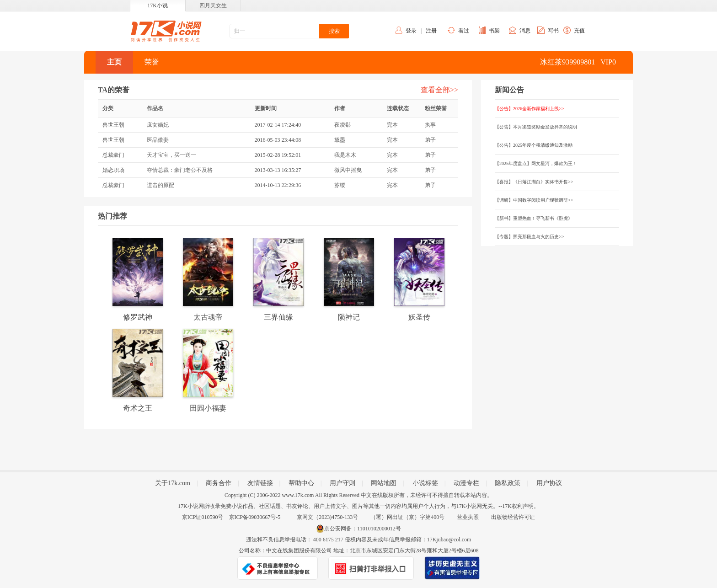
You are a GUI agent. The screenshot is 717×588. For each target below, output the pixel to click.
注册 (431, 31)
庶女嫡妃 (158, 125)
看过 (464, 31)
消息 (525, 31)
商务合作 (219, 483)
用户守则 (342, 483)
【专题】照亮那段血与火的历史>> (529, 237)
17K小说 (158, 5)
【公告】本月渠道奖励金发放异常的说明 (536, 127)
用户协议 (549, 483)
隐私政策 (508, 483)
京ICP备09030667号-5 (255, 517)
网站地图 (384, 483)
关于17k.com (173, 483)
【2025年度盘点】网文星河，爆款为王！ (536, 163)
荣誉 (152, 62)
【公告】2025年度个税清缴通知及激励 (534, 145)
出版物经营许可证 (513, 517)
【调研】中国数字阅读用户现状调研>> (534, 200)
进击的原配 (161, 185)
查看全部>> (439, 90)
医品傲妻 (158, 140)
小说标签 (425, 483)
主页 (114, 62)
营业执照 (468, 517)
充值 (579, 31)
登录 (411, 31)
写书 (553, 31)
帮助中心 (301, 483)
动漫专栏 (466, 483)
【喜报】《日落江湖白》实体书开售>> (534, 182)
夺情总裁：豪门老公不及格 (180, 170)
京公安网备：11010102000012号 (363, 529)
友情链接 (260, 483)
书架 (494, 31)
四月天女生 (213, 5)
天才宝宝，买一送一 (171, 155)
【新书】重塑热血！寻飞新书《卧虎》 (534, 218)
